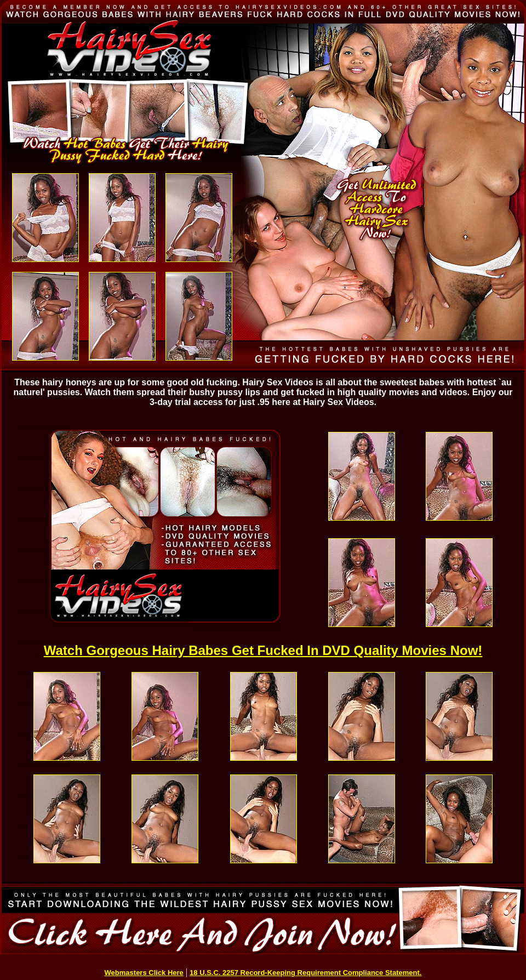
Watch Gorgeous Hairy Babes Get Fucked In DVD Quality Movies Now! (263, 650)
